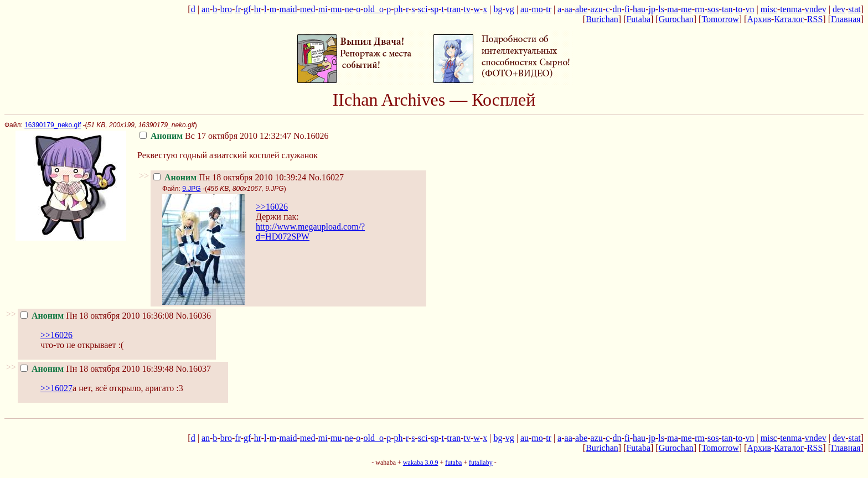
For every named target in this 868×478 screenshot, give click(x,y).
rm (700, 9)
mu (336, 9)
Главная (846, 19)
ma (673, 9)
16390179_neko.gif (53, 125)
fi (627, 9)
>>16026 (272, 207)
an (206, 9)
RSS (815, 19)
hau (639, 9)
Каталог (789, 19)
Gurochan (676, 19)
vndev (816, 9)
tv (467, 9)
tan (727, 9)
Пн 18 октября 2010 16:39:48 (97, 369)
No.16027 (326, 177)
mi (323, 9)
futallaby (481, 463)
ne (349, 9)
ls (661, 9)
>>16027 (56, 388)
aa (569, 9)
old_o (374, 9)
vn (750, 9)
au (525, 9)
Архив (759, 19)
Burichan (602, 19)
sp (435, 9)
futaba (453, 463)
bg (498, 9)
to (739, 9)
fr (237, 9)
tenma (791, 9)
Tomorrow (720, 19)
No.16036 (193, 316)
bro (226, 9)
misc (769, 9)
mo (537, 9)
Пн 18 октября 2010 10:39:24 (230, 177)
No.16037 (193, 369)
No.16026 (311, 136)
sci (423, 9)
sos (713, 9)
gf (247, 9)
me (686, 9)
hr (258, 9)
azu (597, 9)
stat (854, 9)
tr (549, 9)
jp (652, 9)
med (308, 9)
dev (839, 9)
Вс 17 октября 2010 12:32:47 (215, 136)
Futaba (638, 19)
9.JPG (191, 189)
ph (399, 9)
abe (581, 9)
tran (454, 9)
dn (617, 9)
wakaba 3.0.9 (421, 463)
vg (510, 9)
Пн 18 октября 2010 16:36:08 (97, 316)
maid (288, 9)
